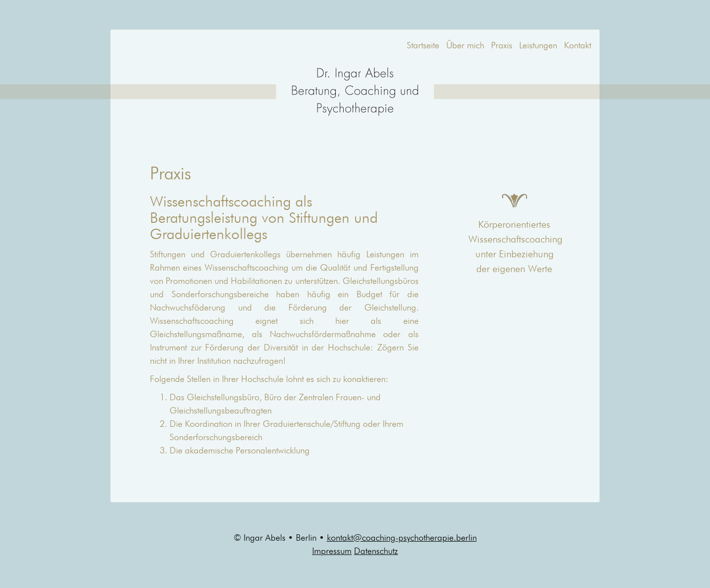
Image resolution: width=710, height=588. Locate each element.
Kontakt (578, 46)
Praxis (502, 46)
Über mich (465, 46)
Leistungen (538, 46)
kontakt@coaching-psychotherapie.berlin (402, 538)
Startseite (423, 46)
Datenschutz (376, 552)
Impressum (332, 552)
